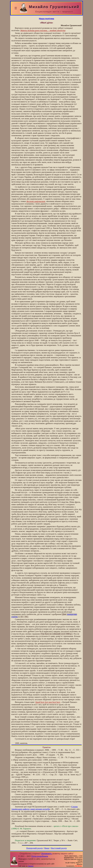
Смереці (31, 866)
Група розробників (40, 856)
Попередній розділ (35, 848)
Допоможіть (47, 854)
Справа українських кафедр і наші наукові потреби (45, 808)
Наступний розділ (59, 848)
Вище (47, 848)
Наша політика (47, 19)
